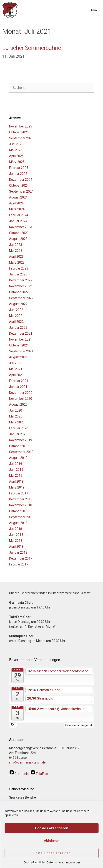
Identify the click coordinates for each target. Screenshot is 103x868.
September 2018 (21, 517)
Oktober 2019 (19, 446)
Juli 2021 (16, 363)
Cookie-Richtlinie (34, 863)
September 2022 (21, 298)
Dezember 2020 (21, 393)
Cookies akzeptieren (52, 828)
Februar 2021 (19, 381)
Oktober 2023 (19, 233)
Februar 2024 (19, 215)
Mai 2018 (16, 541)
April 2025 (16, 156)
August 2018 (18, 523)
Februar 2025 (19, 168)
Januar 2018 (18, 552)
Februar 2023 (19, 268)
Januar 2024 (18, 221)
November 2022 (21, 286)
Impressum (73, 863)
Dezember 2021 (21, 333)
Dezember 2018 (21, 499)
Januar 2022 (18, 328)
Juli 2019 (16, 464)
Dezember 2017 (21, 558)
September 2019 (21, 452)
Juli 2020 (16, 410)
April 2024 (16, 203)
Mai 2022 (16, 316)
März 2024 (17, 209)
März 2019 (17, 487)
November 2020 (21, 399)
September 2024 (21, 191)
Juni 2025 (16, 144)
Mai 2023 (16, 251)
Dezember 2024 (21, 180)
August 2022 (18, 304)
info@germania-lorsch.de (27, 762)
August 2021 (18, 357)
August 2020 (18, 405)
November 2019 (21, 440)
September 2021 (21, 351)
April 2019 (16, 481)
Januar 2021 (18, 387)
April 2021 (16, 375)
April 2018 (16, 547)
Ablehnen (52, 841)
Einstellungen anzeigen (52, 853)
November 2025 (21, 126)
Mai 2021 (16, 369)
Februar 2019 (19, 493)
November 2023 (21, 227)
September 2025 (21, 138)
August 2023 (18, 239)
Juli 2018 (16, 529)
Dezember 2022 (21, 280)
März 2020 (17, 422)
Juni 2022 (16, 310)
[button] (13, 725)
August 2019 (18, 458)
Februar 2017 (19, 564)
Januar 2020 (18, 434)
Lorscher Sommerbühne (32, 48)
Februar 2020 (19, 428)
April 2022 (16, 322)
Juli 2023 (16, 245)
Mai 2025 (16, 150)
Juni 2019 (16, 470)
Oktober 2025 (19, 132)
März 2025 (17, 162)
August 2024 (18, 197)
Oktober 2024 (19, 186)
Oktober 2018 (19, 511)
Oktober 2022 (19, 292)
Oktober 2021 (19, 345)
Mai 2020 (16, 416)
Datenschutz (55, 863)
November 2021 (21, 339)
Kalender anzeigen (79, 725)
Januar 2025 (18, 174)
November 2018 (21, 505)
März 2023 (17, 262)
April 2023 (16, 257)
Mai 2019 (16, 476)
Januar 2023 (18, 274)
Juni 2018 (16, 535)
